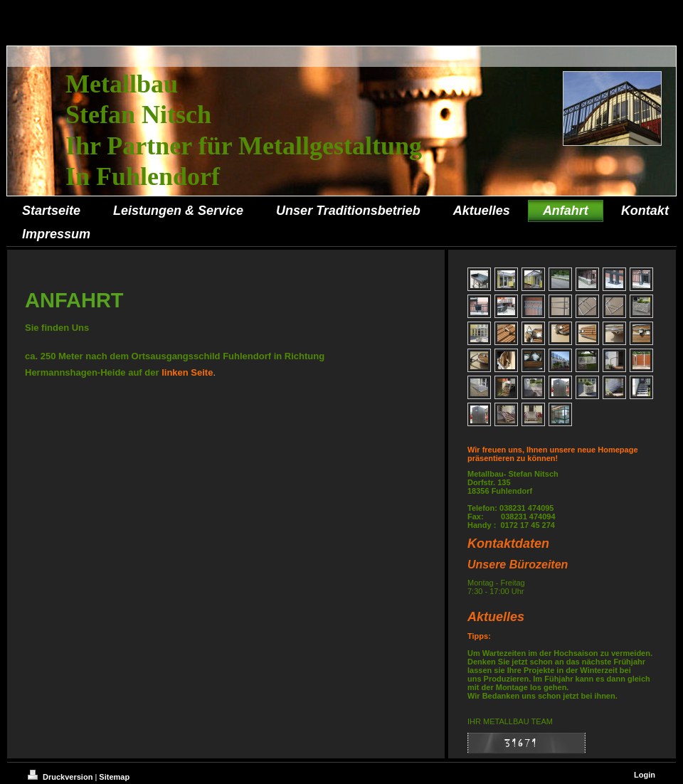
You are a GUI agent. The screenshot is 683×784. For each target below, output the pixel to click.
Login (645, 775)
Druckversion (61, 777)
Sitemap (114, 777)
